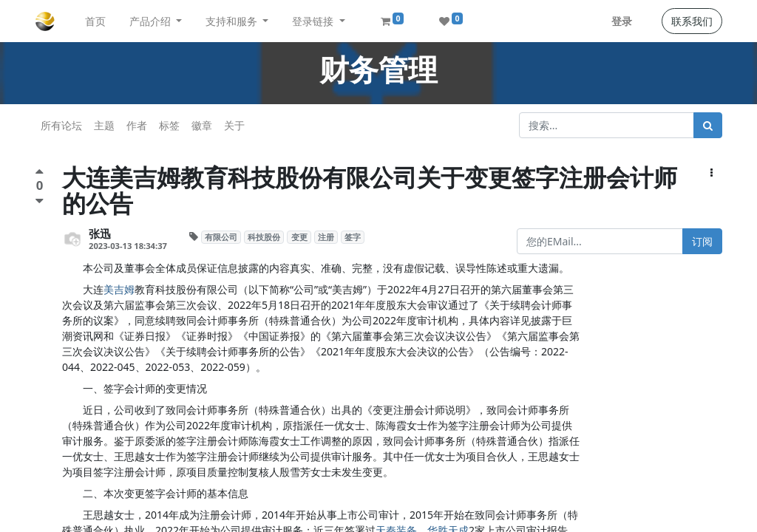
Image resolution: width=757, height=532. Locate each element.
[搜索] (708, 125)
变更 (299, 237)
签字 (353, 237)
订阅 (702, 241)
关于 (234, 125)
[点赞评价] (40, 173)
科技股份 (264, 237)
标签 (169, 125)
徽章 (202, 125)
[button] (712, 173)
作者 (137, 125)
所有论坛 (61, 125)
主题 (104, 125)
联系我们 (692, 21)
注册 (326, 237)
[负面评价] (40, 201)
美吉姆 (119, 289)
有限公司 (221, 237)
